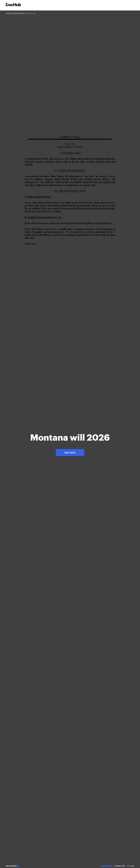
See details (11, 866)
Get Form (70, 453)
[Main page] (13, 5)
